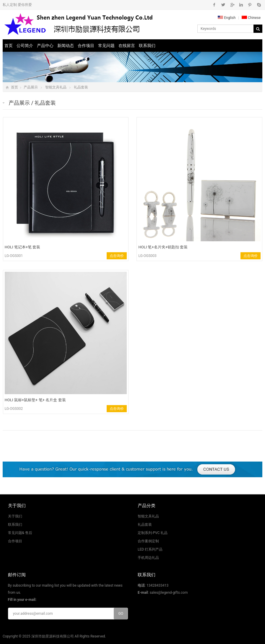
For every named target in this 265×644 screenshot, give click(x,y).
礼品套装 (81, 87)
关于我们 (15, 516)
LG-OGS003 (147, 256)
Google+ (232, 5)
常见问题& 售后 (20, 533)
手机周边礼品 (148, 558)
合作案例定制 (148, 541)
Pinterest (250, 5)
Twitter (223, 5)
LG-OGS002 (14, 409)
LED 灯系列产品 (150, 549)
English (227, 18)
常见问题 (106, 46)
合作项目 (86, 46)
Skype (259, 5)
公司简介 (25, 46)
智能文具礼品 (56, 87)
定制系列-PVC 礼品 (153, 533)
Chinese (251, 18)
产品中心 (45, 46)
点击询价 (117, 256)
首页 (9, 46)
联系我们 (147, 46)
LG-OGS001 (14, 256)
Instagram (241, 5)
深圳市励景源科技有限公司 (53, 636)
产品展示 (31, 87)
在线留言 (127, 46)
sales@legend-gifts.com (169, 593)
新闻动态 (66, 46)
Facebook (214, 5)
